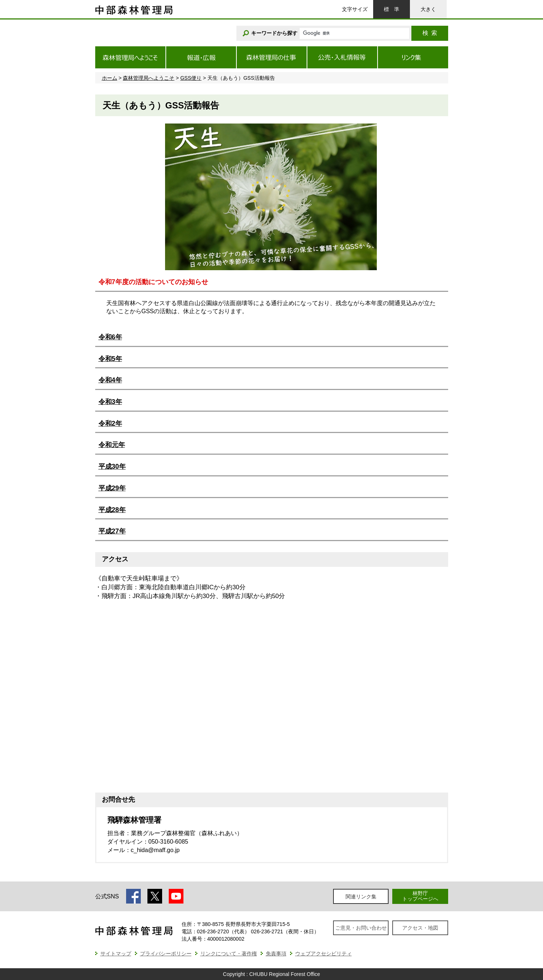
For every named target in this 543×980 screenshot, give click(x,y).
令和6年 (110, 337)
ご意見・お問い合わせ (361, 928)
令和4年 (110, 380)
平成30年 (112, 466)
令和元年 (112, 445)
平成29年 (112, 488)
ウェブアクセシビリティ (324, 954)
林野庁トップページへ (420, 896)
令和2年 (110, 423)
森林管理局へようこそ (149, 78)
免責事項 (276, 954)
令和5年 (110, 359)
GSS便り (191, 78)
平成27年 (112, 531)
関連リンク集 (361, 897)
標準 (392, 9)
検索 (430, 33)
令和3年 (110, 402)
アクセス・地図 (420, 928)
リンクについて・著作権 (229, 954)
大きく (428, 9)
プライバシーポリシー (166, 954)
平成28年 (112, 510)
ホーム (110, 78)
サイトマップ (116, 954)
